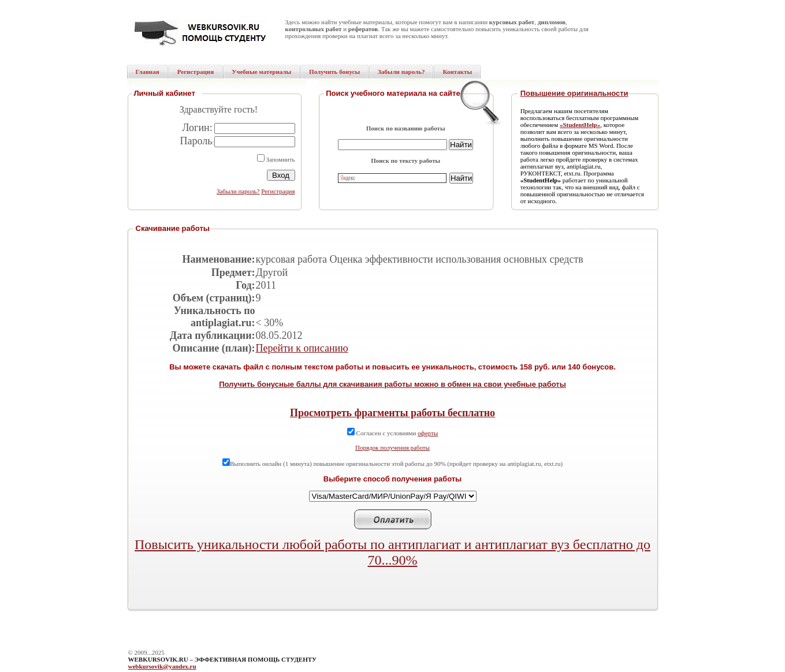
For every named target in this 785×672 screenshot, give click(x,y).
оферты (428, 433)
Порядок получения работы (392, 447)
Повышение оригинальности (574, 93)
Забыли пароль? (238, 191)
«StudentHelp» (580, 125)
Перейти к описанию (302, 348)
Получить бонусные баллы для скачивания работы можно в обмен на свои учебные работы (392, 384)
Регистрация (278, 191)
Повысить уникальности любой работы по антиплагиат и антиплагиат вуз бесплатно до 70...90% (392, 552)
